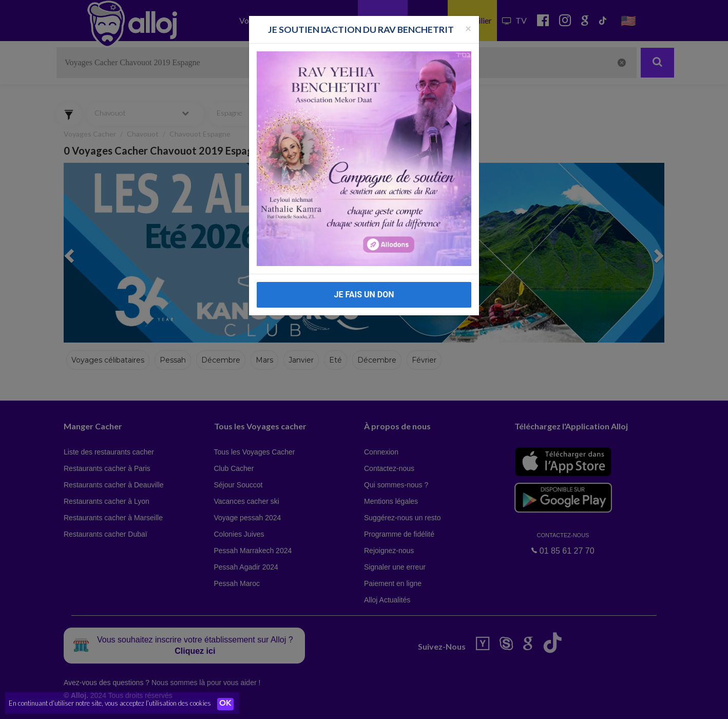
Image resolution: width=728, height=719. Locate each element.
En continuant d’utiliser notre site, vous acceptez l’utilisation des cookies (110, 704)
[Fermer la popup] (468, 28)
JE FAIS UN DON (364, 295)
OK (226, 704)
